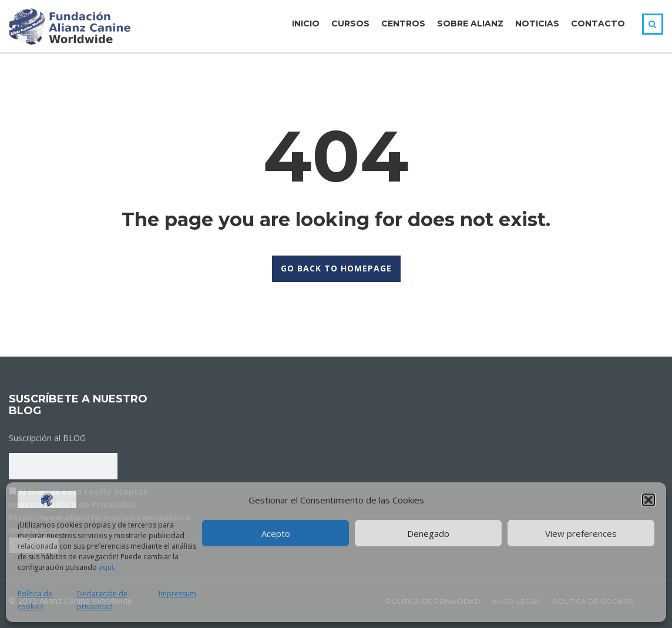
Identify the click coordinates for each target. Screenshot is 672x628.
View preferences (581, 533)
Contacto (598, 23)
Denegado (428, 533)
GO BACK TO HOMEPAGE (336, 268)
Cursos (350, 23)
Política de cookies (35, 600)
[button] (649, 500)
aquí (106, 567)
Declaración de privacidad (102, 600)
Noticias (537, 23)
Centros (403, 23)
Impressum (177, 594)
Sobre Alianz (470, 23)
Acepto (276, 533)
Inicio (306, 23)
